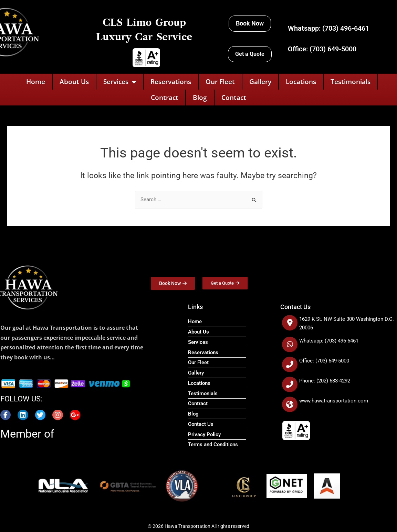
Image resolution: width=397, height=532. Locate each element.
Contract (165, 98)
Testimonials (351, 82)
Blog (200, 98)
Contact (234, 98)
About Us (74, 82)
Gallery (260, 82)
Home (36, 82)
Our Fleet (220, 82)
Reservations (171, 82)
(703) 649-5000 (333, 49)
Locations (301, 82)
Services (120, 82)
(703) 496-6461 (346, 28)
